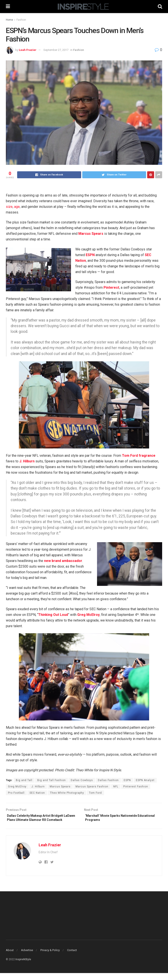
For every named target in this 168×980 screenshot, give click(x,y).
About (10, 957)
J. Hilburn (38, 787)
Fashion (21, 20)
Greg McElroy (17, 787)
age (17, 207)
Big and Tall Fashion (52, 780)
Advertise (27, 957)
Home (9, 20)
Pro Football (16, 793)
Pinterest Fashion (136, 787)
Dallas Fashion (108, 780)
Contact (72, 957)
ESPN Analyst (145, 780)
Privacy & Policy (50, 957)
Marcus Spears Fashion (92, 787)
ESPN (127, 780)
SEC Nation (37, 793)
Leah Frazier (28, 50)
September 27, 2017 (56, 50)
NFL (116, 787)
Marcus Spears (60, 787)
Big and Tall (24, 780)
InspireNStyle (23, 966)
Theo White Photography (67, 793)
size (9, 207)
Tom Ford (95, 793)
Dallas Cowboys (82, 780)
